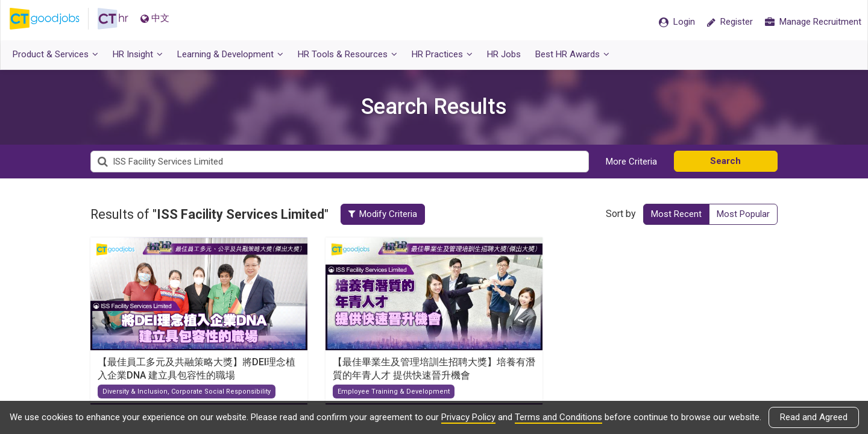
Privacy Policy (468, 417)
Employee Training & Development (394, 392)
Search (725, 161)
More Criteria (631, 162)
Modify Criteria (387, 214)
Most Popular (743, 214)
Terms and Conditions (558, 417)
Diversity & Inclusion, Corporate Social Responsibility (187, 392)
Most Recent (676, 214)
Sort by (621, 214)
